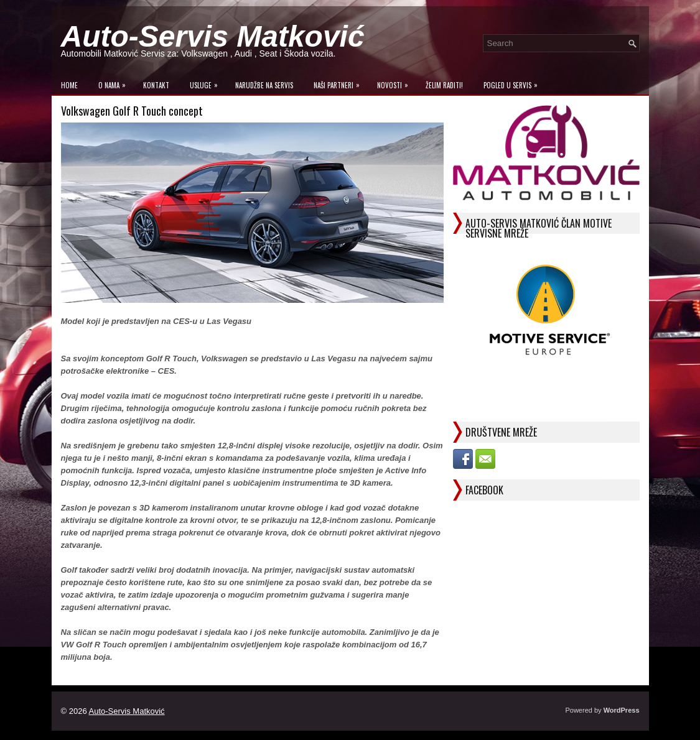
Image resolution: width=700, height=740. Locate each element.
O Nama (115, 82)
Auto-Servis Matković (213, 36)
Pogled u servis (514, 82)
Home (69, 85)
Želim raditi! (444, 85)
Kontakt (156, 85)
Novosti (396, 82)
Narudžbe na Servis (264, 85)
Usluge (207, 82)
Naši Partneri (340, 82)
